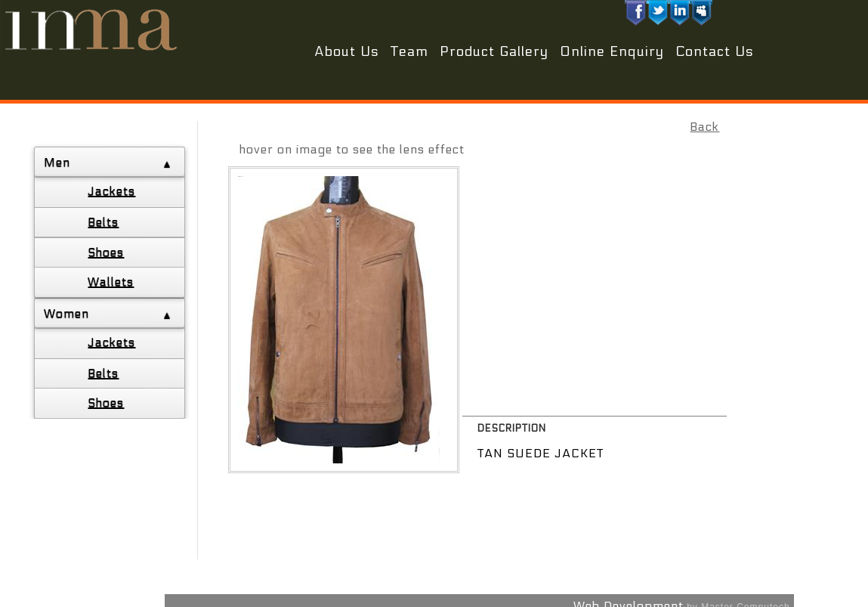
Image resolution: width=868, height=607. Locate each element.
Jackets (111, 191)
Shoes (106, 252)
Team (409, 52)
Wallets (111, 282)
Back (704, 127)
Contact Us (715, 52)
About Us (347, 52)
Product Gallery (494, 52)
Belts (103, 222)
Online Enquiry (612, 52)
